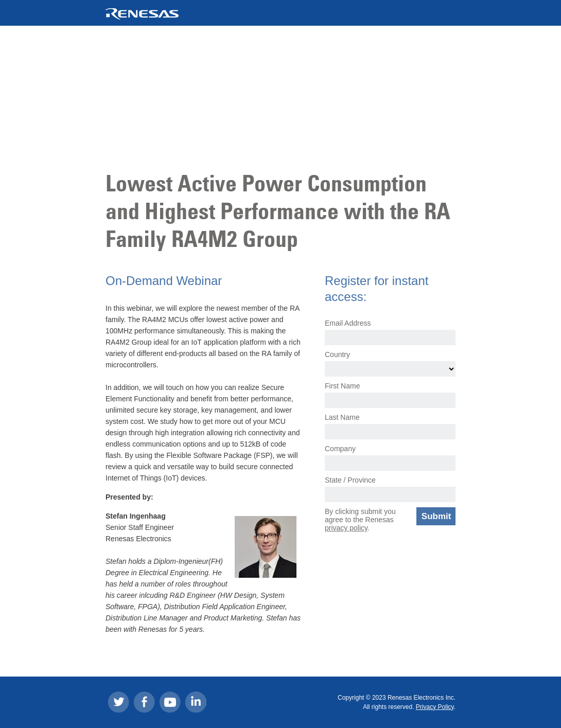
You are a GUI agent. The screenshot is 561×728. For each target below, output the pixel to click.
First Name (342, 386)
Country (337, 354)
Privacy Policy (435, 707)
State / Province (350, 480)
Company (340, 449)
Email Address (348, 323)
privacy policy (346, 528)
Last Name (342, 417)
